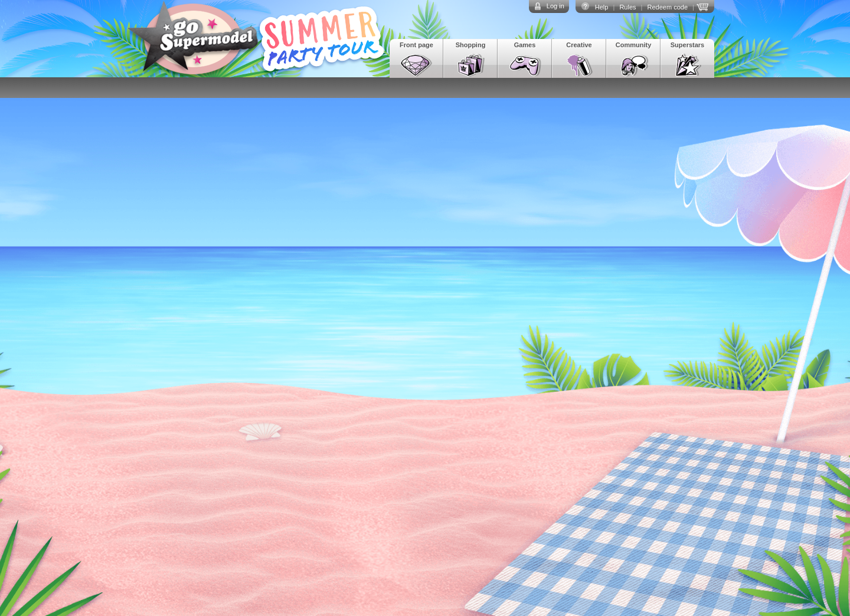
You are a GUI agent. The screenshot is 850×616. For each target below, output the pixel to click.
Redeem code (668, 7)
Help (602, 7)
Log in (555, 6)
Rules (627, 7)
